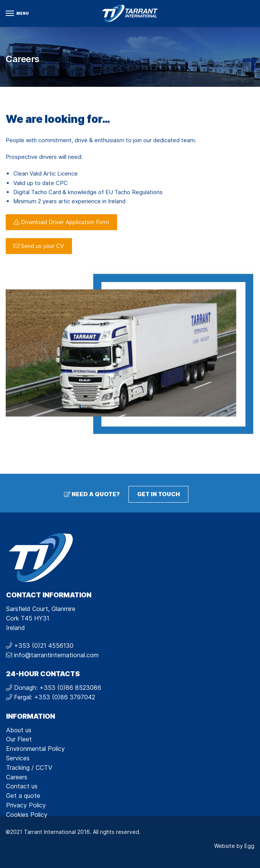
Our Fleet (19, 739)
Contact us (22, 786)
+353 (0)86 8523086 (70, 688)
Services (18, 758)
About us (19, 730)
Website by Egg (234, 846)
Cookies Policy (27, 815)
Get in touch (159, 494)
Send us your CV (39, 255)
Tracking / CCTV (29, 768)
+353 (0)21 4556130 (44, 646)
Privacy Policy (26, 805)
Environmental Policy (35, 749)
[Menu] (17, 14)
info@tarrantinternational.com (56, 655)
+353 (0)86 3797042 (65, 697)
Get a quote (23, 796)
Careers (17, 777)
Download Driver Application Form (61, 231)
